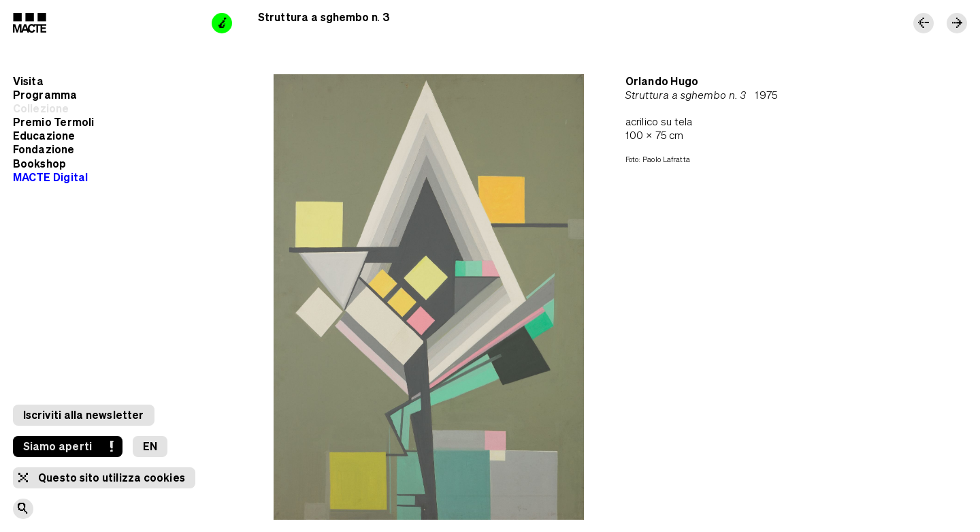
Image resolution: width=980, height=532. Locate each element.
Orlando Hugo (662, 81)
